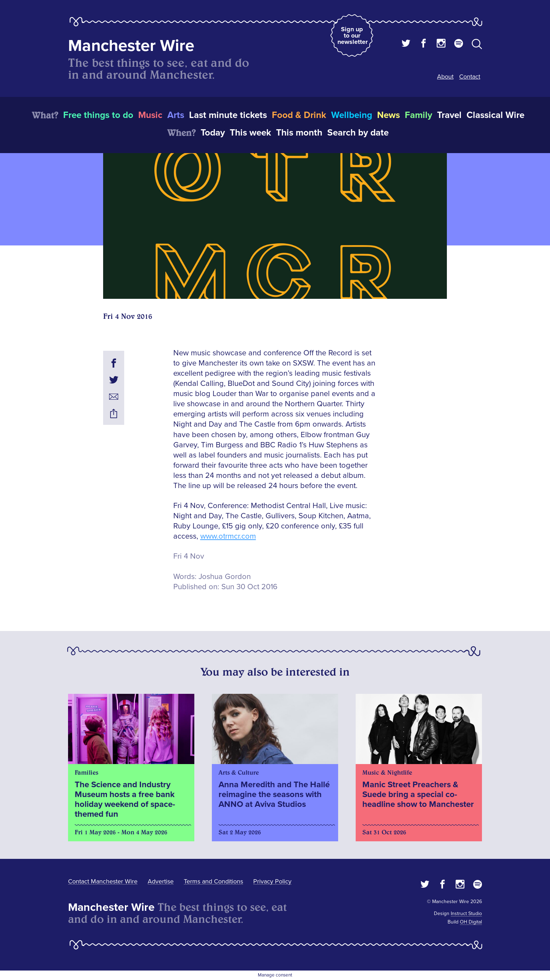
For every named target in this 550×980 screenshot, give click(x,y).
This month (299, 133)
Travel (449, 115)
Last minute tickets (228, 115)
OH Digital (471, 922)
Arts (176, 115)
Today (213, 133)
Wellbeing (352, 115)
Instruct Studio (466, 913)
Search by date (358, 133)
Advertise (161, 881)
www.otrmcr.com (228, 536)
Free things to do (98, 115)
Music (150, 115)
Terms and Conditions (213, 881)
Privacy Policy (272, 881)
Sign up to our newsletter (353, 35)
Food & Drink (299, 115)
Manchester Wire (131, 46)
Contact (470, 77)
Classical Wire (495, 115)
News (388, 115)
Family (418, 115)
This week (250, 133)
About (445, 77)
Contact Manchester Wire (103, 881)
